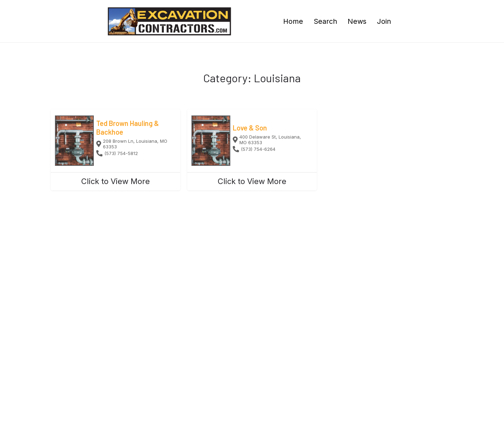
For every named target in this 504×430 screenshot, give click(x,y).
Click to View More (115, 181)
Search (325, 21)
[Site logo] (170, 21)
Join (384, 21)
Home (293, 21)
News (357, 21)
